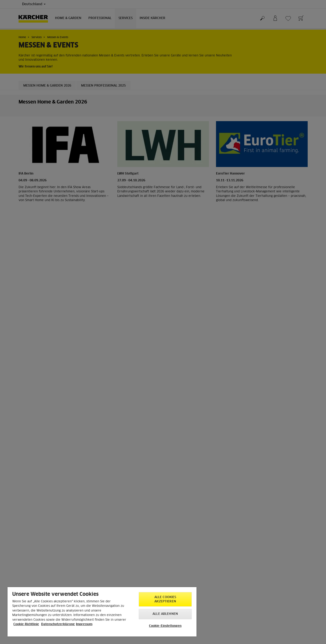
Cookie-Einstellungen (165, 626)
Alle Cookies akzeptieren (165, 599)
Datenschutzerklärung (58, 624)
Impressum (84, 624)
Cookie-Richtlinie (26, 624)
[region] (102, 612)
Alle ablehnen (165, 614)
